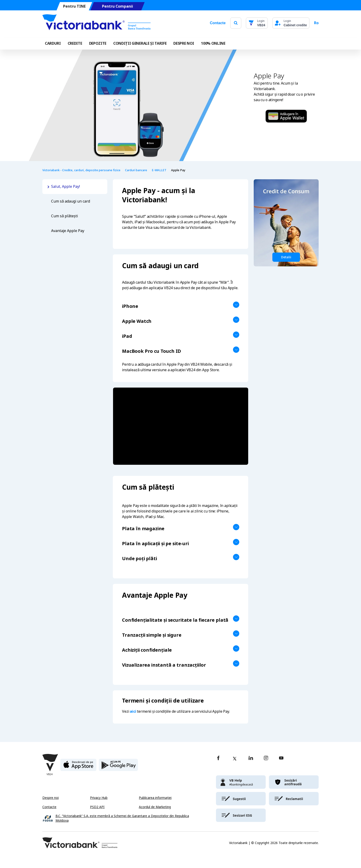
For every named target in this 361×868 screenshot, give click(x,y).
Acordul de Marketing (155, 807)
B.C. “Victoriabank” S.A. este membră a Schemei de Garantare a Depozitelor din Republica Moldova (122, 818)
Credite (75, 43)
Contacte (218, 23)
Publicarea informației (155, 798)
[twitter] (235, 759)
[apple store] (78, 767)
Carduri (53, 43)
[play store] (118, 767)
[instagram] (266, 758)
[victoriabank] (241, 782)
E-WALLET (159, 170)
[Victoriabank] (96, 23)
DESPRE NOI (184, 43)
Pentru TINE (74, 6)
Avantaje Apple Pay (68, 231)
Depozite (98, 43)
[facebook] (218, 758)
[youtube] (281, 758)
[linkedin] (251, 758)
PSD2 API (97, 807)
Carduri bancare (136, 170)
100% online (213, 43)
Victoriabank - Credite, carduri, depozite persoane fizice (81, 170)
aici (133, 711)
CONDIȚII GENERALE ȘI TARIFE (140, 43)
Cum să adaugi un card (71, 201)
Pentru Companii (118, 6)
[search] (236, 23)
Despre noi (51, 798)
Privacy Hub (99, 798)
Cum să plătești (64, 216)
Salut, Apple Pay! (66, 187)
